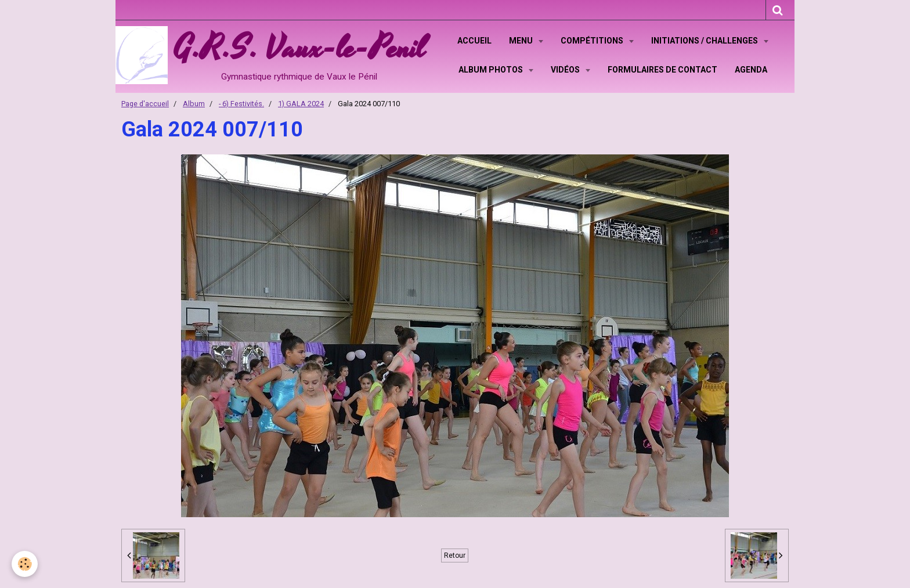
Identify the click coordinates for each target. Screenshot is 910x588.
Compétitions (593, 41)
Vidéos (566, 70)
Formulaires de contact (662, 70)
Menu (522, 41)
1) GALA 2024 (301, 104)
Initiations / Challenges (705, 41)
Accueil (474, 41)
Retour (455, 555)
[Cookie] (25, 564)
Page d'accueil (145, 104)
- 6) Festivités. (241, 104)
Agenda (751, 70)
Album (194, 104)
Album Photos (492, 70)
